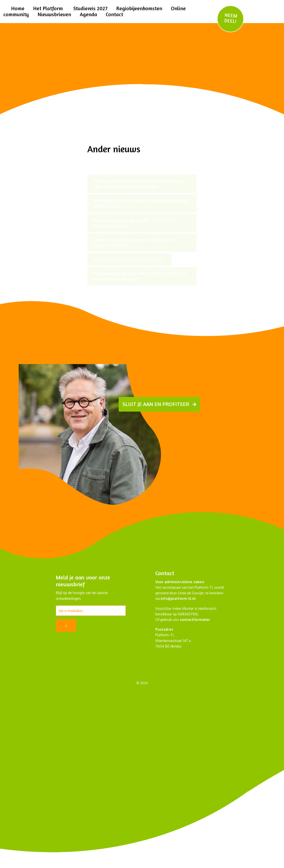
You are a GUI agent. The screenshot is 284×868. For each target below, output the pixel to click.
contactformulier (195, 619)
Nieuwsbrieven (54, 14)
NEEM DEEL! (230, 18)
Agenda (88, 14)
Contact (114, 14)
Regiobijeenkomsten (139, 8)
